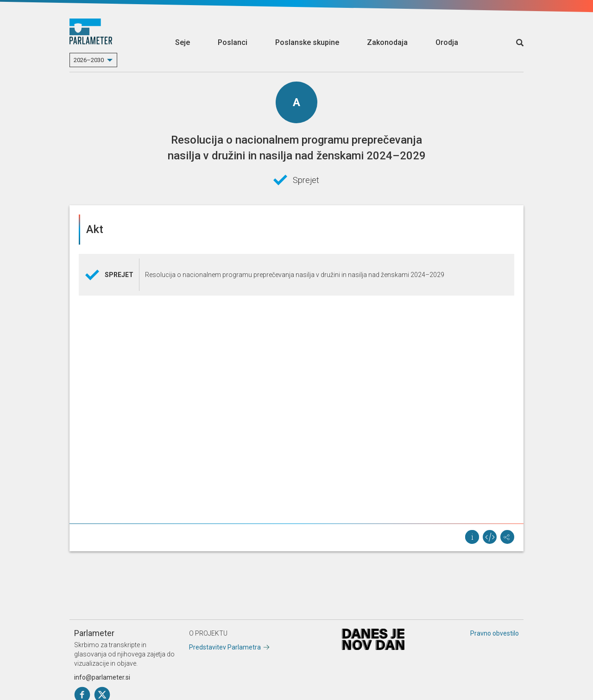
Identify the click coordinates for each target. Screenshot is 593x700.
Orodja (447, 42)
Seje (183, 42)
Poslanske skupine (307, 42)
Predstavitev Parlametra (225, 647)
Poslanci (233, 42)
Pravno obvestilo (495, 633)
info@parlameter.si (102, 677)
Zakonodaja (387, 42)
